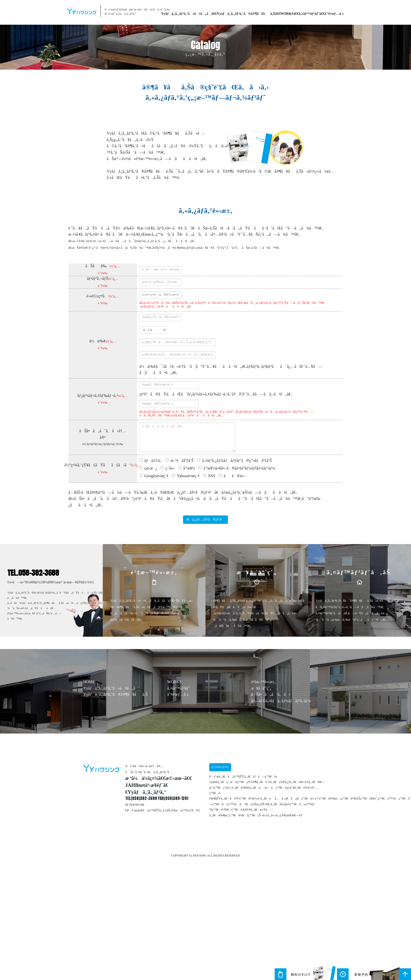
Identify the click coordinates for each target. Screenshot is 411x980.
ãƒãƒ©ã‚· (153, 460)
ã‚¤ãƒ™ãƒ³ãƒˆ (309, 14)
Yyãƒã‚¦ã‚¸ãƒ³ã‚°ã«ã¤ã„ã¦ (186, 14)
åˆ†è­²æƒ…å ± (334, 14)
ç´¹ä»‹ (170, 468)
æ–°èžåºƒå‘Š (182, 460)
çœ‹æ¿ (151, 468)
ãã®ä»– (234, 476)
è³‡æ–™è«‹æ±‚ (263, 682)
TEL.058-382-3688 (33, 573)
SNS (212, 476)
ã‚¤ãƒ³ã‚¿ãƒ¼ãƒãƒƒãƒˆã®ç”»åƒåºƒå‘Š (237, 460)
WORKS (287, 14)
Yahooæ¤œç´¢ (188, 476)
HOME (89, 682)
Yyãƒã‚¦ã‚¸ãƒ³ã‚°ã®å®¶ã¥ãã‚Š (246, 14)
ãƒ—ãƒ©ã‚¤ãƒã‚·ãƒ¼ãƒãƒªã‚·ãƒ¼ (281, 701)
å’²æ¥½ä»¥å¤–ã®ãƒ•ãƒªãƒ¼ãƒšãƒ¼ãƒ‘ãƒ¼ (239, 468)
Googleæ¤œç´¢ (157, 476)
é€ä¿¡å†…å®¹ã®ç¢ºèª (205, 520)
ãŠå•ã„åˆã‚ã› (271, 694)
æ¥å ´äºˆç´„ (261, 688)
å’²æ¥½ (189, 468)
